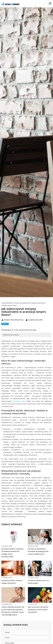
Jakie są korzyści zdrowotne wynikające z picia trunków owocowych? (38, 610)
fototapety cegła (19, 401)
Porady (5, 324)
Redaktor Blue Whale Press (14, 320)
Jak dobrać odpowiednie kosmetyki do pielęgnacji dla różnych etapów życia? (38, 551)
